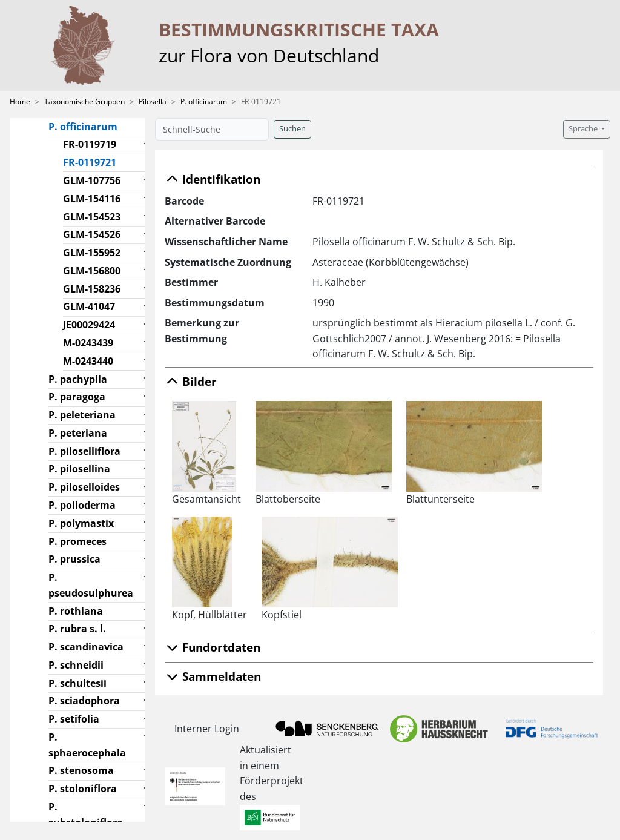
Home (20, 101)
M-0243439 (88, 343)
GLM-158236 (92, 289)
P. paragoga (77, 397)
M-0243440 (88, 361)
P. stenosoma (81, 770)
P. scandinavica (86, 647)
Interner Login (207, 729)
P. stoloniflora (83, 789)
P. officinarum (204, 101)
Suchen (292, 129)
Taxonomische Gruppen (84, 101)
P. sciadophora (84, 701)
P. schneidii (76, 665)
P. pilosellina (79, 469)
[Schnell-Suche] (212, 129)
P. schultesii (77, 683)
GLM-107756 (92, 180)
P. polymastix (81, 523)
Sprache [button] (584, 129)
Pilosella (153, 101)
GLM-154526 (92, 234)
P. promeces (77, 541)
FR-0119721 (94, 162)
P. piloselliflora (84, 451)
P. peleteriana (82, 415)
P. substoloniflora (86, 815)
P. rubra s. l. (77, 629)
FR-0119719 (90, 144)
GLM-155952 (92, 253)
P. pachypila (78, 379)
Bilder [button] (191, 381)
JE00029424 (89, 325)
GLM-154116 (92, 199)
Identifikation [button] (213, 179)
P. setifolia (74, 719)
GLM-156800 (92, 271)
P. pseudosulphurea (91, 585)
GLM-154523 (92, 217)
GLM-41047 (89, 306)
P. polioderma (82, 505)
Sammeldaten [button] (213, 676)
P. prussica (74, 559)
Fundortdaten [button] (213, 647)
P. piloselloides (84, 487)
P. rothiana (76, 611)
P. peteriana (78, 433)
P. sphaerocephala (87, 745)
